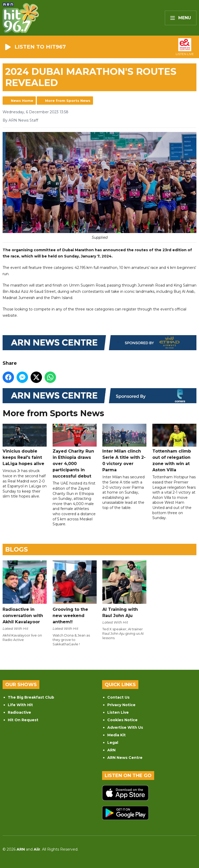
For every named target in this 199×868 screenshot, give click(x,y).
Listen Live (118, 712)
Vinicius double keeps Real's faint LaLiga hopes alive (25, 445)
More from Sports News (68, 101)
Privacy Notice (121, 705)
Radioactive (19, 712)
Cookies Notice (122, 720)
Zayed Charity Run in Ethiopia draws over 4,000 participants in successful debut (75, 451)
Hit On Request (23, 720)
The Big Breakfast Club (31, 697)
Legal (113, 743)
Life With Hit (20, 705)
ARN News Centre (125, 758)
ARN (111, 750)
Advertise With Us (125, 727)
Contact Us (118, 697)
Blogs (16, 549)
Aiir (37, 849)
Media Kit (116, 735)
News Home (22, 101)
